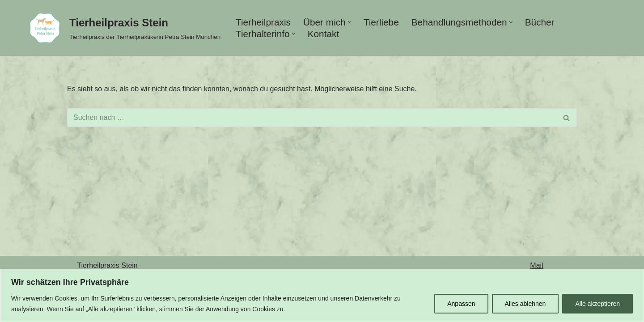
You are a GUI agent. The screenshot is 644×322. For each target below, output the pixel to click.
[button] (350, 22)
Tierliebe (381, 22)
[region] (322, 295)
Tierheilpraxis (263, 22)
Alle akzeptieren (597, 304)
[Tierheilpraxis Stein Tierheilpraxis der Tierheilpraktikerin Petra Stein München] (123, 28)
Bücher (540, 22)
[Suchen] (312, 118)
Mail (536, 265)
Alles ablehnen (525, 304)
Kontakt (324, 34)
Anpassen (461, 304)
